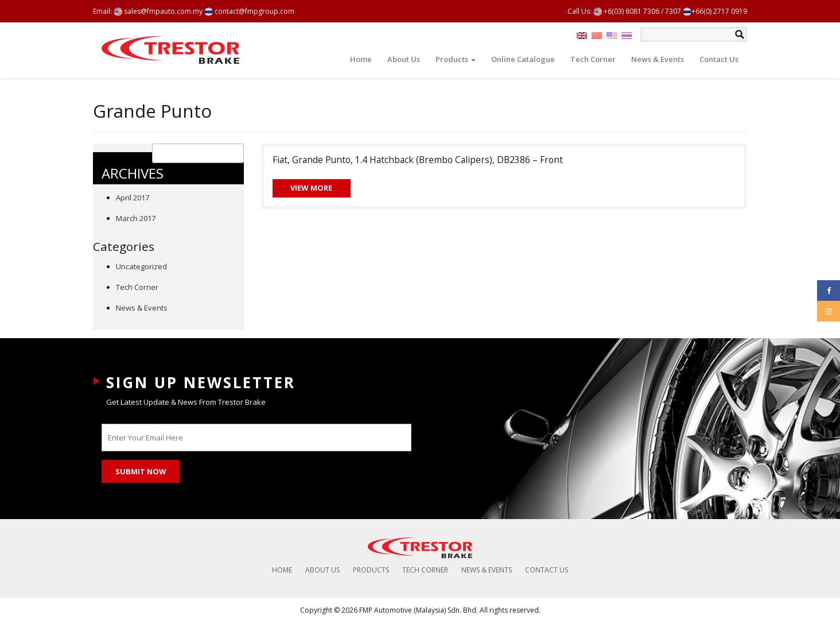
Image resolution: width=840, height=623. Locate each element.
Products (456, 59)
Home (361, 59)
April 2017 (133, 198)
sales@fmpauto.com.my (158, 11)
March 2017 (136, 218)
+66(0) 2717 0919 (715, 11)
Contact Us (719, 59)
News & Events (658, 59)
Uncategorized (141, 266)
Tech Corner (593, 59)
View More (311, 188)
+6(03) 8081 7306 (626, 11)
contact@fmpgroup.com (249, 11)
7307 (673, 11)
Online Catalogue (523, 59)
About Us (404, 59)
